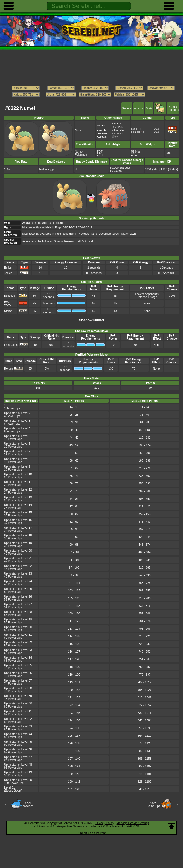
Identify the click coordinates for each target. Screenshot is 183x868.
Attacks (139, 108)
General (127, 108)
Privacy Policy (105, 823)
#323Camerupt (153, 804)
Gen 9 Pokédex (173, 108)
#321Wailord (28, 804)
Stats (149, 108)
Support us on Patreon (91, 833)
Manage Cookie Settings (133, 823)
